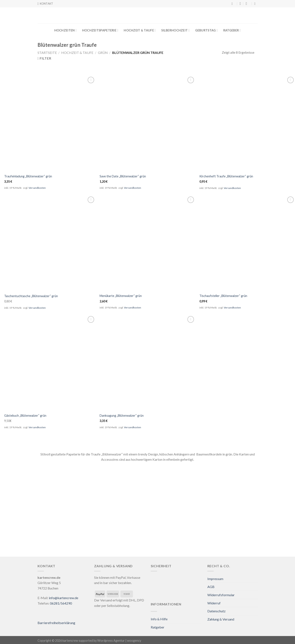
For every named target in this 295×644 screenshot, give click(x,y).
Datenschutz (216, 611)
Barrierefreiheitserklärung (56, 623)
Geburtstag (207, 30)
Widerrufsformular (221, 595)
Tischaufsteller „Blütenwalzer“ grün (223, 296)
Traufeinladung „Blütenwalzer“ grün (28, 176)
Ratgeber (232, 30)
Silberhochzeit (175, 30)
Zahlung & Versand (221, 619)
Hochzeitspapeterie (100, 30)
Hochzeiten (66, 30)
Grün (103, 53)
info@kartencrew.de (64, 598)
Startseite (47, 53)
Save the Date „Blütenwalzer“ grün (123, 176)
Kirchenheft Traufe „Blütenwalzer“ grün (226, 176)
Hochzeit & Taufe (140, 30)
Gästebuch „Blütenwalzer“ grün (25, 416)
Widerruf (214, 603)
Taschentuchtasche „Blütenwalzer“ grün (31, 296)
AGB (211, 587)
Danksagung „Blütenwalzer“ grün (122, 416)
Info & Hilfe (159, 619)
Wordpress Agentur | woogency (119, 641)
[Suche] (233, 4)
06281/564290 (61, 603)
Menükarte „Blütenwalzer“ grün (121, 296)
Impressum (215, 579)
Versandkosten (37, 188)
